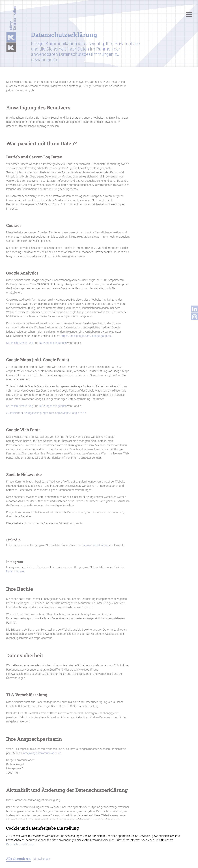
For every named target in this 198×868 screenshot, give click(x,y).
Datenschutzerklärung (20, 343)
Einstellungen (42, 859)
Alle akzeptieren (18, 859)
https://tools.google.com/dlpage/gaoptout (86, 336)
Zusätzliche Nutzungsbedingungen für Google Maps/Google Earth (46, 413)
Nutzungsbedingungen (53, 343)
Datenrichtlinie (15, 571)
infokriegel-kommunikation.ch (42, 753)
